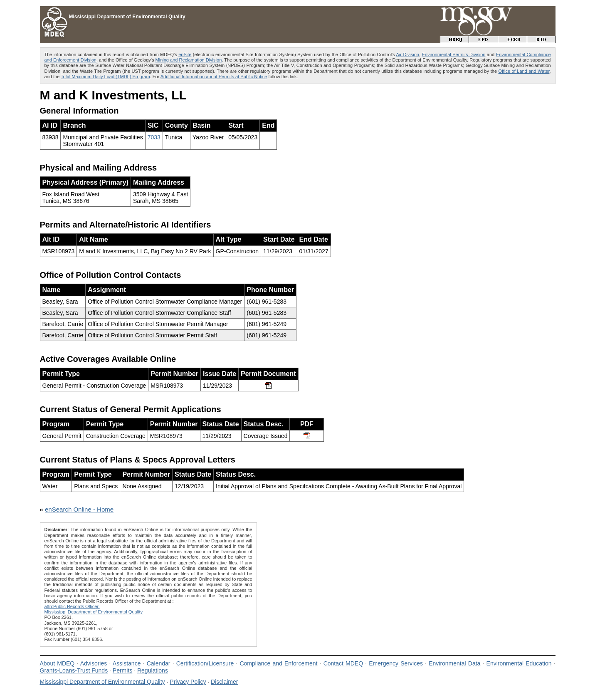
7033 (154, 137)
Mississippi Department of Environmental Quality (102, 682)
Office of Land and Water (524, 71)
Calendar (159, 663)
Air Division (408, 54)
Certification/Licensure (205, 663)
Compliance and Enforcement (278, 663)
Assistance (127, 663)
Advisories (94, 663)
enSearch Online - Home (79, 509)
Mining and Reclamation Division (189, 60)
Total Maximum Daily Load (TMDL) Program (105, 77)
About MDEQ (57, 663)
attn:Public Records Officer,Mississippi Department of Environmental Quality (94, 609)
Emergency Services (396, 663)
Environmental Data (454, 663)
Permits (122, 670)
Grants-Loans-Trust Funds (74, 670)
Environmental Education (519, 663)
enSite (185, 54)
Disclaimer (224, 682)
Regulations (153, 670)
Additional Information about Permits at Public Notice (214, 77)
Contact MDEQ (343, 663)
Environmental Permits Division (453, 54)
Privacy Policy (188, 682)
